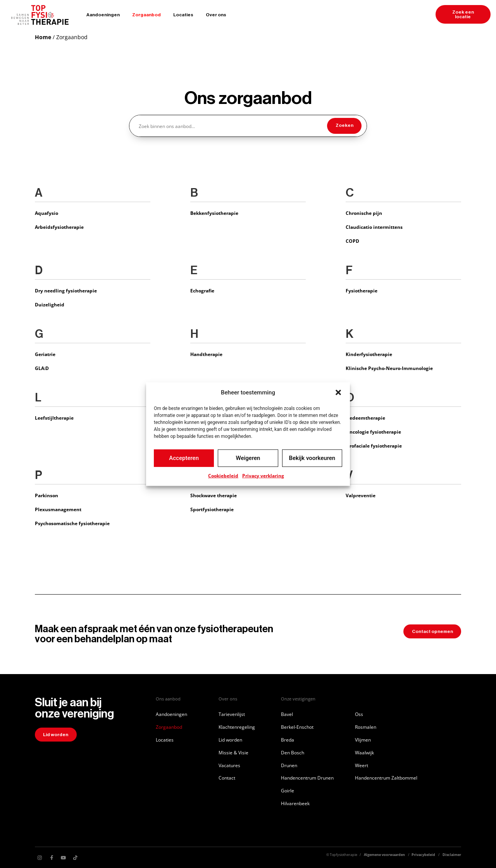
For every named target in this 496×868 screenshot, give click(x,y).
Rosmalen (366, 727)
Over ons (216, 15)
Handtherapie (206, 354)
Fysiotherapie (362, 290)
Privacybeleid (423, 855)
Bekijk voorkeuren (312, 458)
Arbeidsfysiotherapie (59, 227)
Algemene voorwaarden (384, 855)
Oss (359, 714)
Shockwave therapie (214, 495)
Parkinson (46, 495)
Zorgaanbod (146, 15)
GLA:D (42, 368)
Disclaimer (452, 855)
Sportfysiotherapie (212, 509)
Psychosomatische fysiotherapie (72, 523)
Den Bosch (293, 752)
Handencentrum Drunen (307, 778)
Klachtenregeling (237, 727)
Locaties (183, 15)
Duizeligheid (50, 304)
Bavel (287, 714)
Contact (227, 778)
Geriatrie (45, 354)
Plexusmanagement (58, 509)
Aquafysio (46, 213)
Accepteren (184, 458)
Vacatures (229, 765)
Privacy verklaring (263, 475)
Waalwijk (364, 752)
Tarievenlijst (232, 714)
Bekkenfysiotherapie (214, 213)
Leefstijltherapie (54, 418)
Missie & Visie (233, 752)
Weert (362, 765)
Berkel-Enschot (297, 727)
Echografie (202, 290)
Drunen (289, 765)
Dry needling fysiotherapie (66, 290)
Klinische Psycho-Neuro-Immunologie (389, 368)
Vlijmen (363, 740)
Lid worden (230, 740)
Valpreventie (361, 495)
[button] (338, 393)
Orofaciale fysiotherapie (374, 446)
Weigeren (248, 458)
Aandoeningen (103, 15)
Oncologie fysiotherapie (373, 432)
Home (43, 37)
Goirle (288, 790)
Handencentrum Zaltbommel (386, 778)
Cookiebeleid (223, 475)
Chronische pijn (364, 213)
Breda (288, 740)
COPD (352, 241)
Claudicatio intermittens (374, 227)
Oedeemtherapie (365, 418)
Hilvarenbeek (295, 803)
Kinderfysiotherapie (369, 354)
